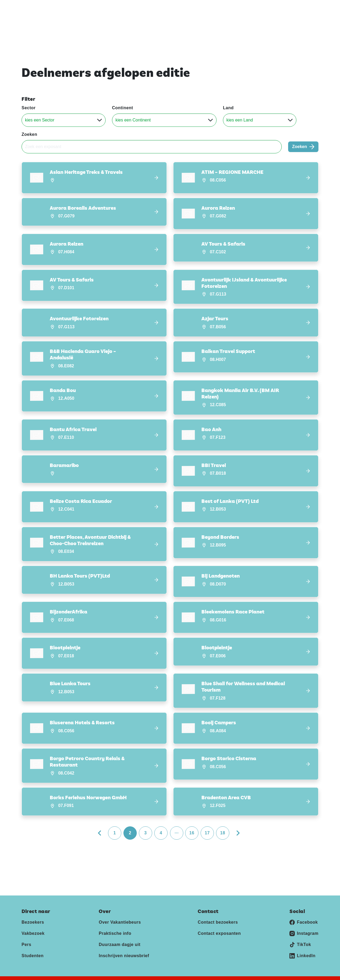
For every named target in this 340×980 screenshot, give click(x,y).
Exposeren (254, 8)
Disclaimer (93, 973)
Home (179, 24)
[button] (94, 178)
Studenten (33, 943)
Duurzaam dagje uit (120, 931)
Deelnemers (263, 24)
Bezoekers (33, 909)
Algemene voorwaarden (133, 973)
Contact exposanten (219, 920)
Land (228, 108)
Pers (273, 8)
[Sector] (64, 120)
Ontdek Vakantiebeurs (218, 24)
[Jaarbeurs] (293, 976)
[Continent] (164, 120)
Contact (289, 8)
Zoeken (29, 134)
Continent (123, 108)
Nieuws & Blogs (303, 24)
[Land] (260, 120)
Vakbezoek (33, 920)
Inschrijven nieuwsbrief (124, 943)
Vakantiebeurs (34, 8)
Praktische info (115, 920)
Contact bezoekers (218, 909)
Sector (29, 108)
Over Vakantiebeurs (120, 909)
